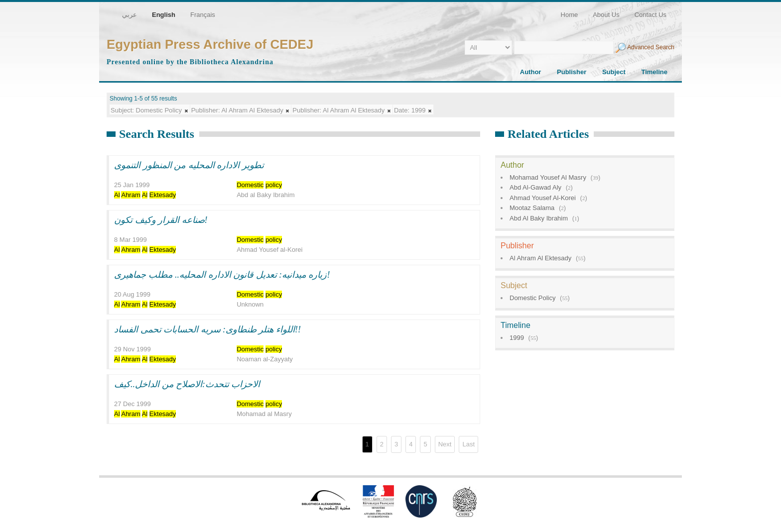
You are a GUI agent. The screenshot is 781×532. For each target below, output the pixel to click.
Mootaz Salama (532, 208)
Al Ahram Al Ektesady (540, 258)
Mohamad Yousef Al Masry (548, 177)
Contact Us (651, 15)
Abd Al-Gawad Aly (535, 187)
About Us (606, 15)
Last (468, 444)
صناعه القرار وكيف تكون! (161, 220)
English (164, 15)
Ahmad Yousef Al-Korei (543, 198)
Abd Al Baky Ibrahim (539, 218)
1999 (517, 338)
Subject (614, 72)
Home (570, 15)
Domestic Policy (532, 298)
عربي (130, 15)
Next (445, 444)
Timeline (654, 72)
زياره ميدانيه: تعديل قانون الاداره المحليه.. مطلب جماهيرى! (222, 275)
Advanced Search (651, 47)
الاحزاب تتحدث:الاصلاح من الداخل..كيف (187, 384)
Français (203, 15)
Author (531, 72)
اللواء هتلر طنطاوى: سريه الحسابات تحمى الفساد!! (207, 329)
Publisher (572, 72)
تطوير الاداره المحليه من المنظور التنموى (189, 165)
